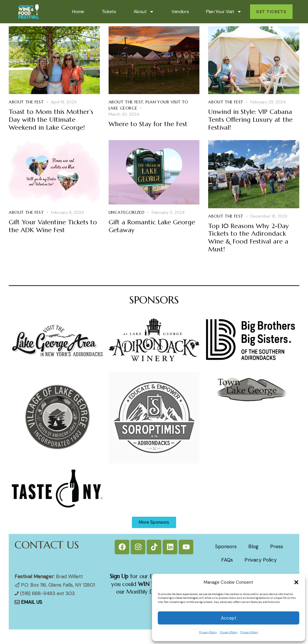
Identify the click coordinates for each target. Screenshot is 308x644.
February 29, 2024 (268, 102)
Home (78, 12)
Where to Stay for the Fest (148, 124)
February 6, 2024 (68, 212)
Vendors (180, 12)
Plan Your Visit (224, 12)
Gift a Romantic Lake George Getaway (152, 226)
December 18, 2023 (269, 216)
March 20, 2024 (124, 114)
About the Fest (26, 102)
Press (277, 546)
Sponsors (226, 546)
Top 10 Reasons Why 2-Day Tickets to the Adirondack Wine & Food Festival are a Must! (248, 238)
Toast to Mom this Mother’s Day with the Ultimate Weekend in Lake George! (51, 120)
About (144, 12)
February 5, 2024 (168, 212)
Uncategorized (127, 212)
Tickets (109, 12)
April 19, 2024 (64, 102)
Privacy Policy (208, 632)
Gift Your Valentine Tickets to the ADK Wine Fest (53, 226)
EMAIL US (32, 602)
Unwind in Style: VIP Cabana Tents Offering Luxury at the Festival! (250, 120)
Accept (229, 618)
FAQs (227, 560)
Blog (253, 546)
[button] (296, 582)
